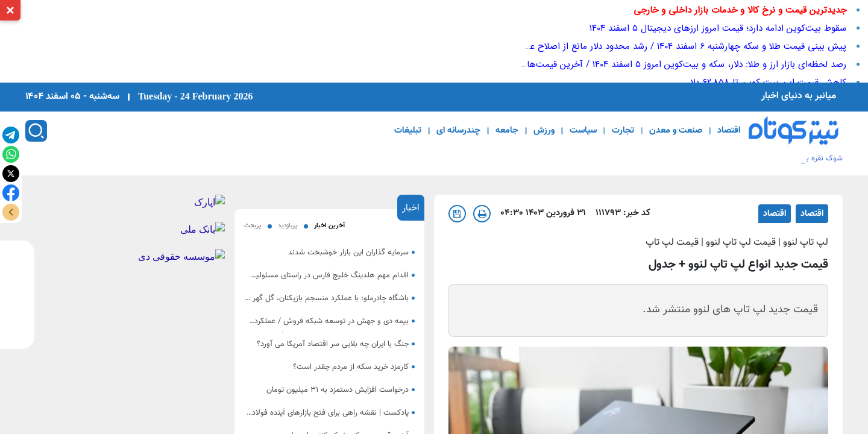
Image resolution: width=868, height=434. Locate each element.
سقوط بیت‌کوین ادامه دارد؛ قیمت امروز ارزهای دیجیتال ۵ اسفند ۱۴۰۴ (718, 28)
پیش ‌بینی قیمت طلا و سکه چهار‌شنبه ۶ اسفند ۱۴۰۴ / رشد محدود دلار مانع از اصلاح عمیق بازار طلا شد (658, 46)
